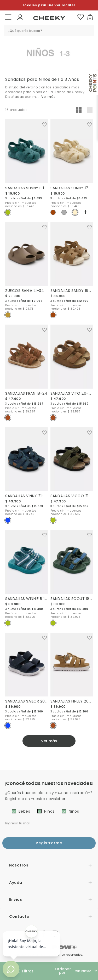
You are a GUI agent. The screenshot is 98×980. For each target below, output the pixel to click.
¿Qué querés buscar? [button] (25, 30)
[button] (20, 17)
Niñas (49, 811)
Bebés (24, 811)
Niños (74, 811)
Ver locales (65, 5)
